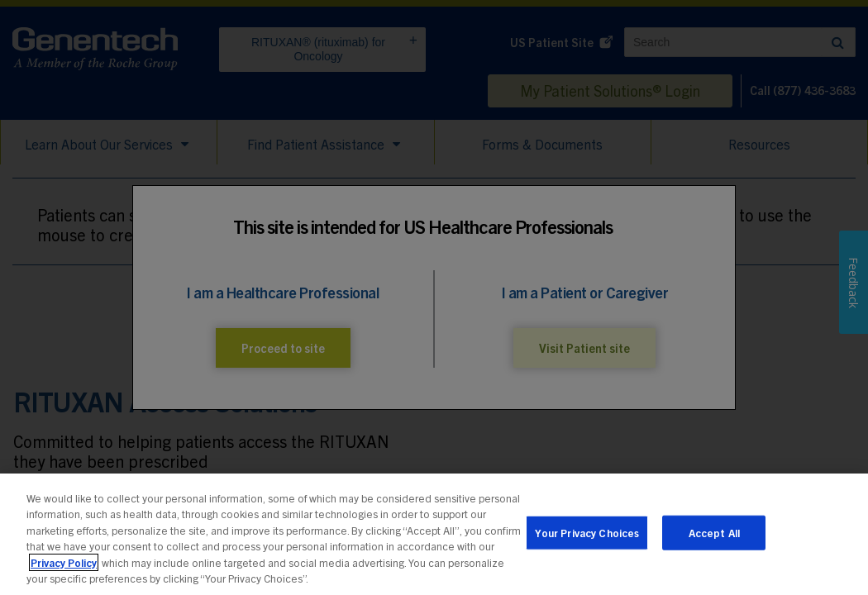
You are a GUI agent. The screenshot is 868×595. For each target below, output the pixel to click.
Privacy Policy (64, 566)
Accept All (714, 537)
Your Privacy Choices (587, 537)
